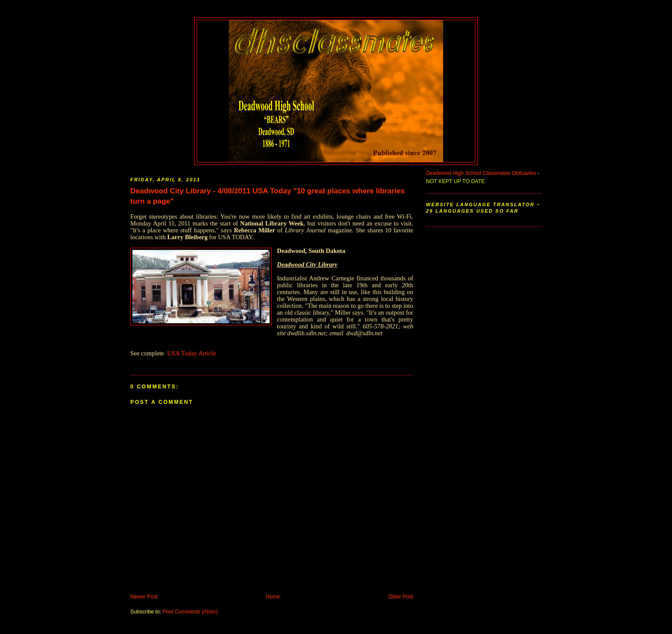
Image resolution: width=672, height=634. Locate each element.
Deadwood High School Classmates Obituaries (481, 173)
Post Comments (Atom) (190, 612)
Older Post (401, 597)
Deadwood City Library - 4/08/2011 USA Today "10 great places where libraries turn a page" (267, 196)
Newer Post (144, 597)
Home (273, 597)
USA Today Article (192, 353)
